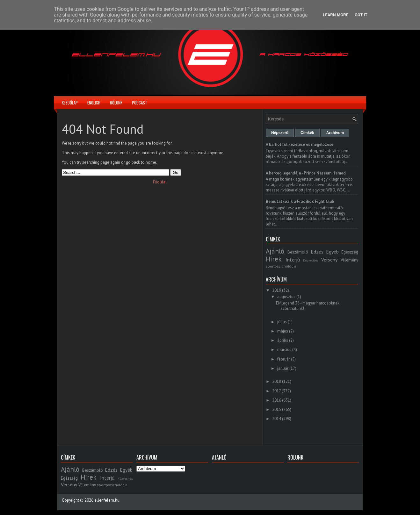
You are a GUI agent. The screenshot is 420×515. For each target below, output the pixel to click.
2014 (277, 419)
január (283, 368)
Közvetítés (311, 260)
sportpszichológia (281, 266)
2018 (277, 381)
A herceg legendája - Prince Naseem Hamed (306, 173)
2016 (277, 400)
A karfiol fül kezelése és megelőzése (300, 144)
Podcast (140, 103)
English (94, 103)
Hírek (274, 259)
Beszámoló (298, 252)
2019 (277, 290)
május (283, 331)
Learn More (336, 15)
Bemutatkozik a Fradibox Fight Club (300, 201)
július (282, 322)
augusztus (286, 297)
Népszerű (280, 133)
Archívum (335, 133)
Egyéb (332, 252)
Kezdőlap (70, 103)
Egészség (350, 252)
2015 (277, 409)
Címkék (307, 133)
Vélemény (349, 260)
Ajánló (275, 251)
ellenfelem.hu (107, 500)
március (284, 350)
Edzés (317, 252)
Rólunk (116, 103)
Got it (361, 15)
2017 (276, 391)
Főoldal (160, 182)
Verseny (329, 260)
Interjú (293, 260)
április (283, 340)
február (284, 359)
